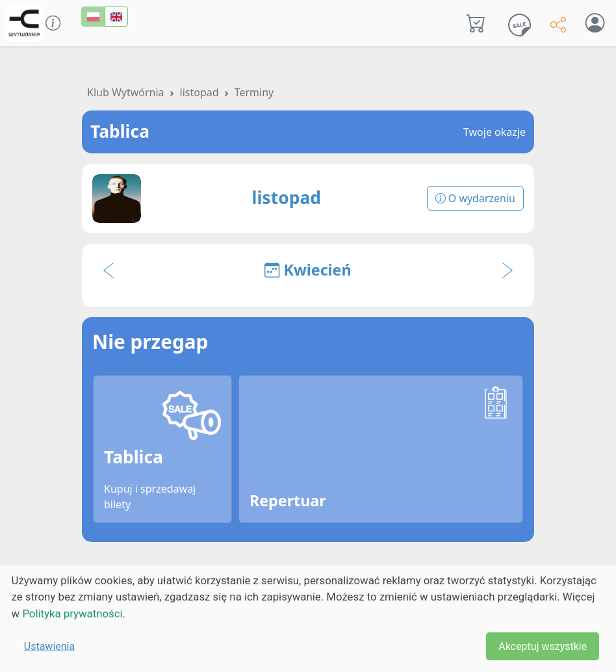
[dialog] (308, 619)
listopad (199, 92)
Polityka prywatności (72, 614)
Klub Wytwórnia (126, 92)
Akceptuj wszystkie (543, 646)
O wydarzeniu (475, 198)
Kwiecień (308, 270)
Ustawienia (49, 646)
